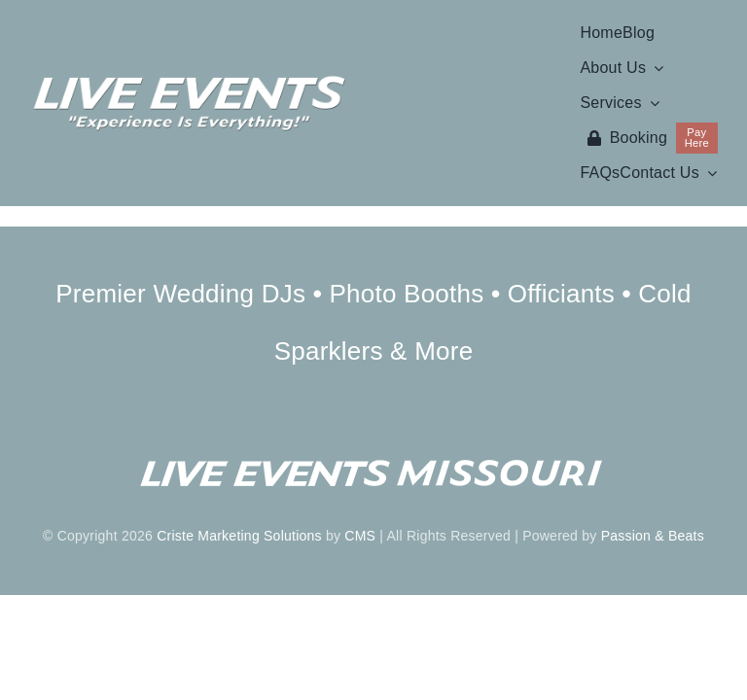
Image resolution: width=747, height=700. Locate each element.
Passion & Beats (653, 536)
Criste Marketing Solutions (239, 536)
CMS (360, 536)
